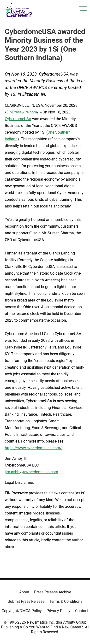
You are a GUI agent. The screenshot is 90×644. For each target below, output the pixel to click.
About (24, 592)
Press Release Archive (53, 592)
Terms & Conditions (66, 601)
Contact (82, 611)
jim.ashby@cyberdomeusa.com (31, 472)
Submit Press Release (26, 601)
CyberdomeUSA (18, 119)
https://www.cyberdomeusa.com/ (33, 448)
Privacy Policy (58, 611)
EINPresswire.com (22, 112)
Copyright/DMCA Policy (22, 611)
